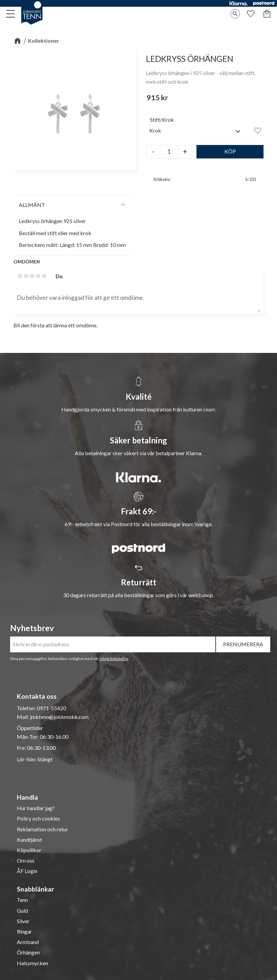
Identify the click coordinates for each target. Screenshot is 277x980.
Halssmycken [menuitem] (33, 963)
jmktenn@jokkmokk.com (59, 717)
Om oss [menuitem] (26, 861)
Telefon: (27, 708)
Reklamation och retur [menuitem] (42, 829)
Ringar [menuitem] (24, 932)
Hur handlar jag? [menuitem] (36, 808)
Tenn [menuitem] (22, 900)
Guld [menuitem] (22, 911)
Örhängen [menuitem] (28, 952)
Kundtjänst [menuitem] (29, 840)
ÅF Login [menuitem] (27, 871)
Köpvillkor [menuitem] (29, 850)
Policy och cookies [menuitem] (38, 819)
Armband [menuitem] (28, 942)
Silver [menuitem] (23, 921)
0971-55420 (51, 708)
